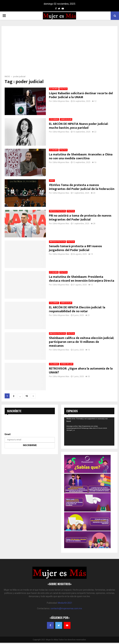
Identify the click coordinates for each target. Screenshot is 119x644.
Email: (8, 434)
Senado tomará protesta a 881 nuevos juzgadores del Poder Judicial (75, 248)
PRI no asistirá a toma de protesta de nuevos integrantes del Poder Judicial (80, 218)
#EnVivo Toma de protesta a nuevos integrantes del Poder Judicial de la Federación (82, 187)
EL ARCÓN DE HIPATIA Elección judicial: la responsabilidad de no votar (77, 309)
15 (27, 396)
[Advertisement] (59, 52)
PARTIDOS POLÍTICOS (57, 211)
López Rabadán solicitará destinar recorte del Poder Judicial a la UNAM (81, 95)
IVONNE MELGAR (67, 364)
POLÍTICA (63, 89)
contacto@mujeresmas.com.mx (66, 608)
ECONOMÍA (54, 89)
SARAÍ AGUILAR (66, 119)
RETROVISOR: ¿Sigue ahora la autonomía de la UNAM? (81, 371)
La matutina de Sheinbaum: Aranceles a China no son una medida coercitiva (81, 156)
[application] (89, 431)
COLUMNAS (54, 119)
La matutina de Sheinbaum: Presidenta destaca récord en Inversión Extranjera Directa (82, 279)
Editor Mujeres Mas (61, 101)
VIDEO (52, 180)
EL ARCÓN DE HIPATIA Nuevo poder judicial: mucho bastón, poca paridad (79, 126)
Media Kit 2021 (65, 603)
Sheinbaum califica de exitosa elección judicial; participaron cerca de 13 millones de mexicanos (82, 342)
